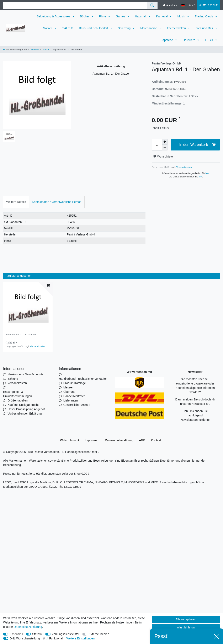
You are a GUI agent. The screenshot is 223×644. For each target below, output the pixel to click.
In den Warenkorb (197, 145)
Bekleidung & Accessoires (54, 16)
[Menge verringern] (165, 148)
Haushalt (141, 16)
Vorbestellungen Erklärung (25, 414)
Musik (181, 16)
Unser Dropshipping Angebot (26, 409)
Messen (68, 387)
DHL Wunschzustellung (25, 638)
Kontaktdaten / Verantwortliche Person (57, 202)
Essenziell (16, 634)
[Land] (183, 5)
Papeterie (167, 40)
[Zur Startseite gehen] (15, 50)
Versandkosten (184, 167)
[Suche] (152, 5)
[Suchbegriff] (75, 5)
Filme (103, 16)
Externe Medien (99, 634)
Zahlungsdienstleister (66, 634)
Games (121, 16)
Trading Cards (204, 16)
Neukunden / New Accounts (25, 374)
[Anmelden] (170, 5)
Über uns (69, 392)
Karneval (162, 16)
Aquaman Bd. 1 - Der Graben (21, 335)
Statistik (37, 634)
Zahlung (13, 379)
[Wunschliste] (192, 5)
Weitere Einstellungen (80, 638)
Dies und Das (205, 28)
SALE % (68, 28)
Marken (48, 28)
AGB (142, 440)
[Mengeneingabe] (157, 145)
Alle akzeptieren (186, 619)
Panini (46, 50)
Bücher (85, 16)
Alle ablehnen (186, 628)
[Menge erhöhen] (165, 142)
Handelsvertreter (74, 396)
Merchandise (149, 28)
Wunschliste (163, 156)
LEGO (209, 40)
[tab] (16, 202)
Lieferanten (71, 400)
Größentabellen (18, 400)
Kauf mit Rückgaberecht (23, 405)
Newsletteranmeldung (195, 420)
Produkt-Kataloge (75, 383)
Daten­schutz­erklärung (119, 440)
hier (207, 173)
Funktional (56, 638)
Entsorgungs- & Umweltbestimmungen (18, 394)
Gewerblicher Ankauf (77, 405)
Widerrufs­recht (70, 440)
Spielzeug (125, 28)
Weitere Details (16, 202)
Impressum (92, 440)
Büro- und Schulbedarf (94, 28)
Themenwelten (177, 28)
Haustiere (189, 40)
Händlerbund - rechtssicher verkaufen (83, 379)
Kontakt (156, 440)
